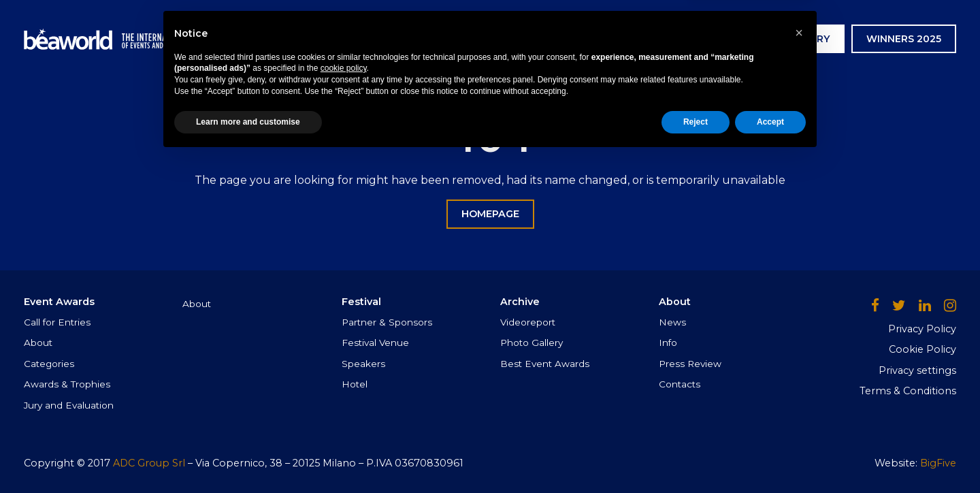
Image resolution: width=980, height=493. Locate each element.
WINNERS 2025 (904, 39)
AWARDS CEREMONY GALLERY (754, 39)
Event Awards (406, 39)
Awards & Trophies (67, 384)
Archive (568, 39)
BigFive (938, 463)
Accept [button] (770, 457)
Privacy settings (917, 370)
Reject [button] (696, 457)
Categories (49, 364)
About (38, 343)
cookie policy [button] (344, 404)
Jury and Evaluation (69, 405)
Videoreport (528, 322)
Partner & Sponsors (387, 322)
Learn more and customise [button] (248, 457)
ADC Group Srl (149, 463)
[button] (799, 368)
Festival (498, 39)
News (628, 39)
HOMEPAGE (490, 214)
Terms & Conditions (908, 391)
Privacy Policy (922, 329)
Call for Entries (57, 322)
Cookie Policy (922, 349)
